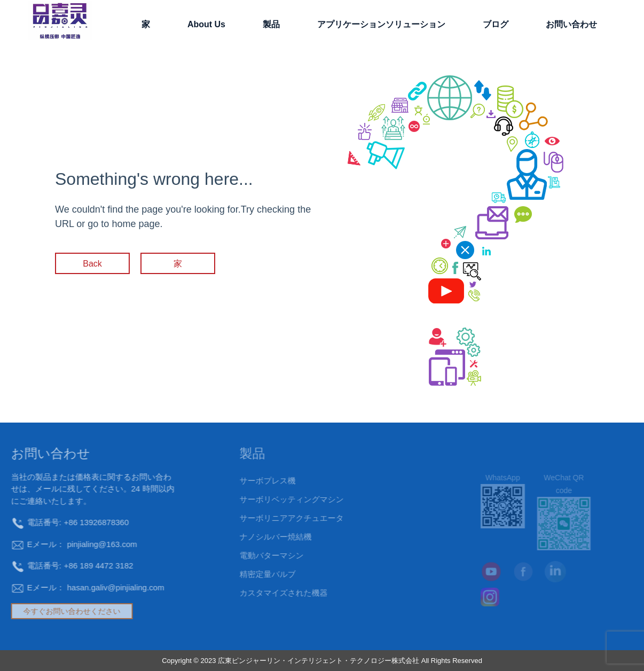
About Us (206, 24)
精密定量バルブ (245, 574)
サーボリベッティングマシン (269, 499)
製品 (271, 24)
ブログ (496, 24)
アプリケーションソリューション (381, 24)
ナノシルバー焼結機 (253, 537)
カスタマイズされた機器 (261, 593)
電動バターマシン (249, 555)
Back (92, 264)
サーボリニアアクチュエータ (269, 518)
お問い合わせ (571, 24)
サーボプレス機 (245, 481)
